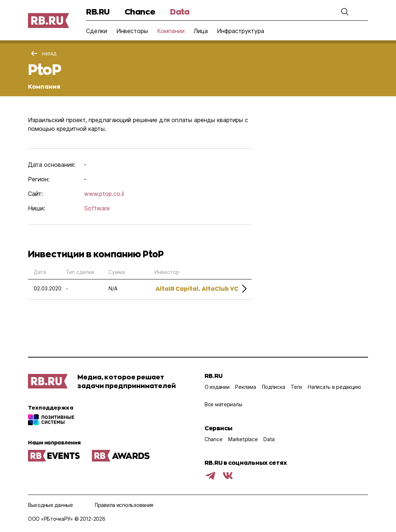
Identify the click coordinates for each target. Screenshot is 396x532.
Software (97, 208)
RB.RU (98, 11)
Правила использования (124, 505)
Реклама (245, 387)
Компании (171, 31)
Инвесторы (132, 31)
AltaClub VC (220, 288)
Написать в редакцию (334, 387)
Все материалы (223, 404)
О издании (217, 387)
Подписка (274, 387)
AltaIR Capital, (178, 288)
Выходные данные (50, 505)
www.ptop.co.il (104, 194)
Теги (296, 387)
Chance (140, 11)
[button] (345, 12)
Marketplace (243, 439)
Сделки (97, 31)
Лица (201, 31)
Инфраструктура (241, 31)
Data (180, 11)
